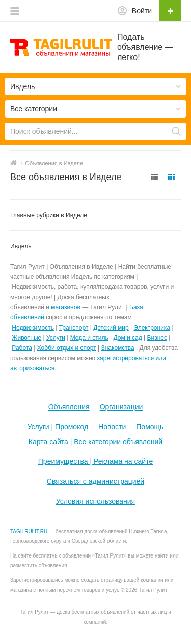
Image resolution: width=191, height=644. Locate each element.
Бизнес (157, 338)
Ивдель (21, 246)
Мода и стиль (89, 338)
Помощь (150, 427)
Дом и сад (128, 338)
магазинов (65, 307)
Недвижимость (33, 328)
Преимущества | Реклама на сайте (95, 461)
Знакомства (117, 348)
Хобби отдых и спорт (67, 348)
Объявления (69, 407)
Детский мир (111, 328)
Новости (112, 427)
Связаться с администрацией (95, 481)
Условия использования (95, 501)
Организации (121, 407)
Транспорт (74, 328)
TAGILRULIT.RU (29, 531)
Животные (26, 338)
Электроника (152, 328)
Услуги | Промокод (58, 427)
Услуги (56, 338)
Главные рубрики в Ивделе (49, 215)
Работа (22, 348)
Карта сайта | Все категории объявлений (95, 442)
